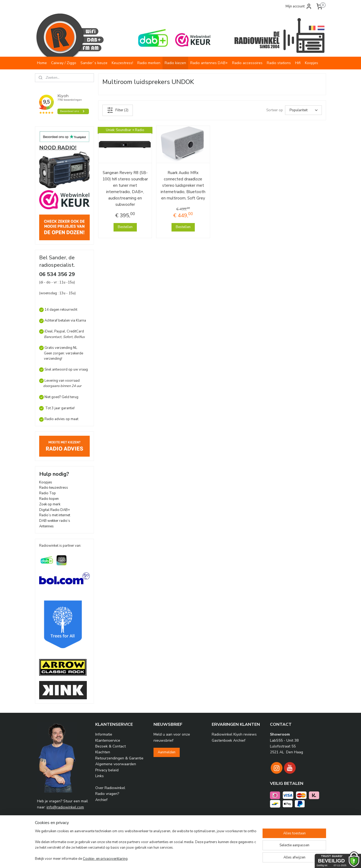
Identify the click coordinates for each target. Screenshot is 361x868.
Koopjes (312, 63)
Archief (101, 800)
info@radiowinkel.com (65, 807)
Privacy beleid (107, 770)
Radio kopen (49, 499)
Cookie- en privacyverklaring (105, 859)
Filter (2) (118, 110)
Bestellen (125, 227)
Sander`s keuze (94, 63)
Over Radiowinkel (110, 788)
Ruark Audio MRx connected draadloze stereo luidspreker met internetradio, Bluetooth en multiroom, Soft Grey (183, 185)
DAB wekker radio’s (55, 521)
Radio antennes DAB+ (209, 63)
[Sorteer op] (303, 110)
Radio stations (279, 63)
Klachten (103, 752)
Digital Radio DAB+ (55, 510)
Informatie (104, 734)
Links (100, 776)
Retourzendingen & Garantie (119, 758)
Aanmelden (167, 752)
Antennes (46, 526)
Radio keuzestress (54, 488)
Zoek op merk (50, 504)
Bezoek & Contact (110, 746)
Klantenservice (108, 740)
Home (42, 63)
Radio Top (48, 493)
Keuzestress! (122, 63)
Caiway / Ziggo (64, 63)
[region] (146, 845)
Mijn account (299, 6)
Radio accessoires (247, 63)
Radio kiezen (175, 63)
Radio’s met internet (55, 515)
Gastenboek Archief (229, 740)
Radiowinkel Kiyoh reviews (234, 734)
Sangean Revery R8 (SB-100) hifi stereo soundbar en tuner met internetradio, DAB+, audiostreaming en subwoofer (125, 189)
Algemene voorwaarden (116, 764)
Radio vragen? (107, 794)
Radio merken (149, 63)
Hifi (298, 63)
